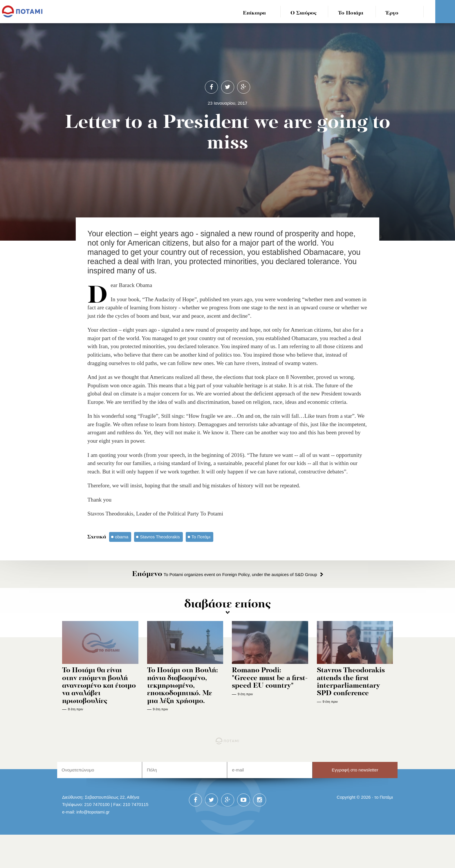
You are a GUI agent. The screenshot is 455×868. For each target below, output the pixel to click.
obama (122, 537)
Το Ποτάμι (351, 13)
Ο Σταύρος (304, 13)
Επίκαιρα (254, 13)
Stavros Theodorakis (160, 537)
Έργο (392, 13)
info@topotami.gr (93, 812)
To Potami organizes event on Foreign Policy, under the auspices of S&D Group (224, 574)
